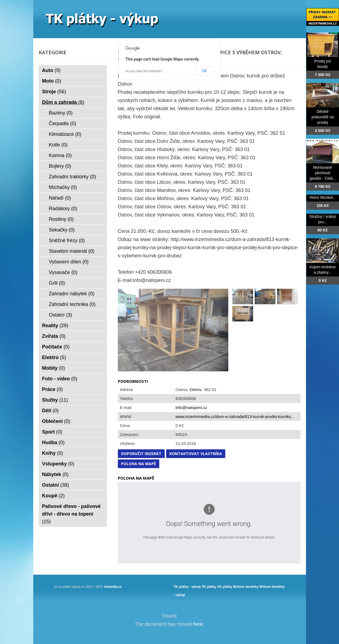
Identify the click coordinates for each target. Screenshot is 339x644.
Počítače (56, 347)
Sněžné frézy (67, 240)
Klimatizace (65, 134)
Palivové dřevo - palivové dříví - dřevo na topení (71, 514)
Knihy (52, 453)
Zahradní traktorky (72, 177)
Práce (52, 389)
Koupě (53, 496)
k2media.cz (113, 587)
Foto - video (60, 379)
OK (204, 71)
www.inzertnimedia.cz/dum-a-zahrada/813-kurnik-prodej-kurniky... (235, 416)
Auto (51, 70)
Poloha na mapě (139, 464)
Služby (55, 400)
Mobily (53, 368)
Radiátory (63, 209)
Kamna (60, 155)
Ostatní (60, 315)
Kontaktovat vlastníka (196, 454)
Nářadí (60, 198)
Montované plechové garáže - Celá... (323, 173)
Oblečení (56, 421)
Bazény (61, 113)
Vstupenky (58, 464)
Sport (52, 432)
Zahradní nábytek (72, 294)
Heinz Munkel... (323, 197)
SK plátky (225, 587)
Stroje (54, 92)
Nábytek (55, 474)
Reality (55, 326)
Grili (57, 283)
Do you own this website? (144, 71)
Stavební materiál (72, 251)
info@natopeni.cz (191, 407)
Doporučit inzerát (141, 454)
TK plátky (209, 587)
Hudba (53, 443)
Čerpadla (62, 124)
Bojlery (60, 166)
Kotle (58, 145)
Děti (50, 411)
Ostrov (196, 389)
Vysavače (63, 272)
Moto (52, 81)
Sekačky (62, 230)
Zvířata (54, 336)
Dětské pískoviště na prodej (323, 117)
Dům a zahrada (63, 102)
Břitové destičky (246, 587)
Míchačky (63, 187)
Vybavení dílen (69, 262)
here (198, 624)
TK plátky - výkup (187, 587)
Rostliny (61, 219)
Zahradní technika (72, 304)
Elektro (54, 357)
